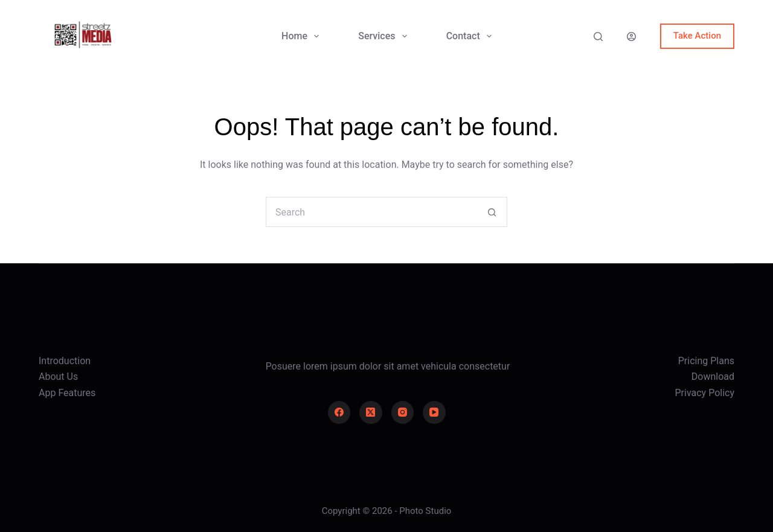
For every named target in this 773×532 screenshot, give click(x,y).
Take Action (697, 36)
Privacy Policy (705, 393)
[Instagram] (403, 412)
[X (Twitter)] (371, 412)
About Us (58, 377)
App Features (67, 393)
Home (303, 36)
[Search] (598, 37)
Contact (471, 36)
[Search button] (492, 212)
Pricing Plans (706, 361)
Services (385, 36)
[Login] (631, 37)
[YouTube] (434, 412)
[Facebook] (339, 412)
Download (713, 377)
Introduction (65, 361)
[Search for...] (371, 212)
